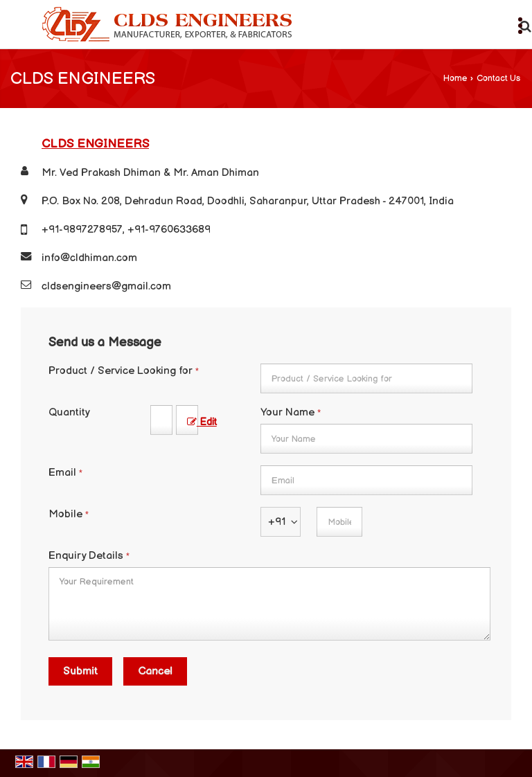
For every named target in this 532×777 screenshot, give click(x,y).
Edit (202, 422)
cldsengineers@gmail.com (106, 286)
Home (455, 79)
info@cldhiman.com (89, 258)
